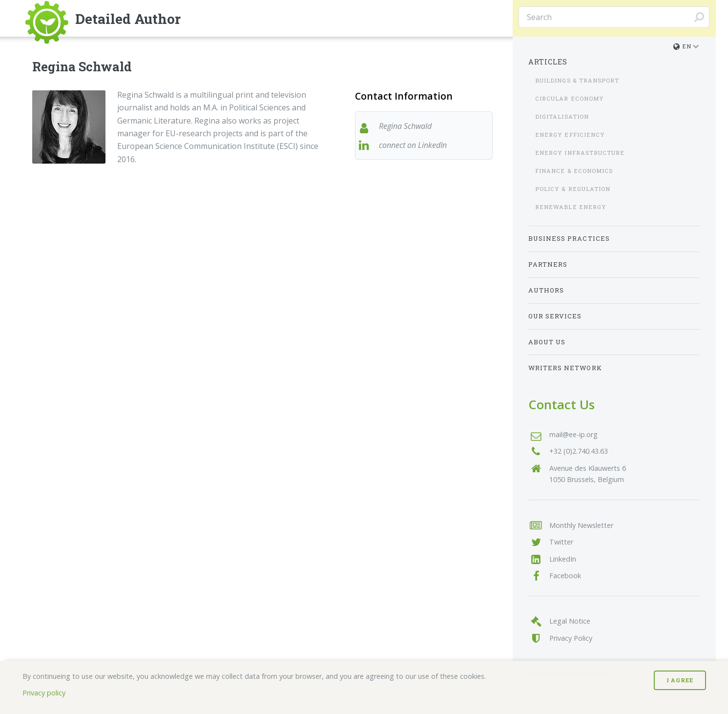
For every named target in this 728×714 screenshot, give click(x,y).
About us (547, 342)
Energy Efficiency (570, 135)
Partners (548, 264)
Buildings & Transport (577, 80)
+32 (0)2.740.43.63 (579, 451)
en (682, 46)
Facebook (565, 576)
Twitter (561, 542)
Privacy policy (44, 693)
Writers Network (565, 368)
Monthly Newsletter (581, 525)
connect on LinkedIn (413, 145)
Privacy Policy (571, 638)
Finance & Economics (574, 171)
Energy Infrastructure (580, 153)
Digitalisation (562, 116)
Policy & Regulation (573, 189)
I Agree (680, 680)
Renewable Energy (571, 207)
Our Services (555, 316)
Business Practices (569, 238)
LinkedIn (563, 559)
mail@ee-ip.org (573, 434)
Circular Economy (570, 98)
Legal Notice (570, 621)
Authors (546, 290)
